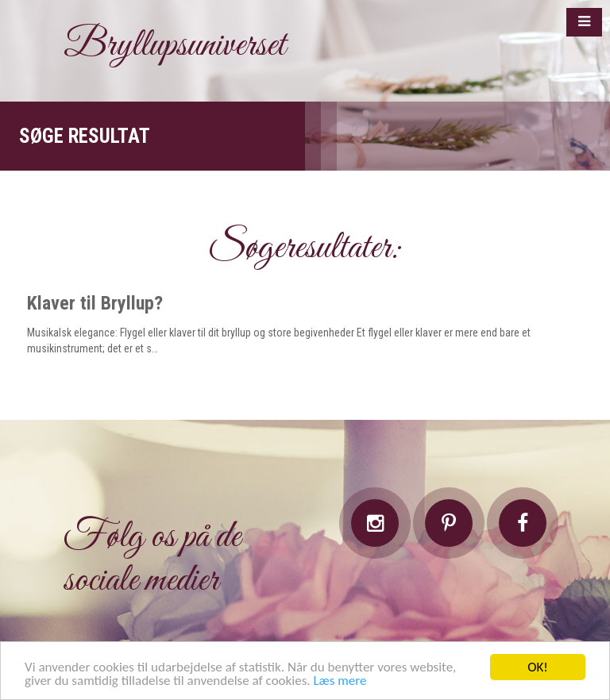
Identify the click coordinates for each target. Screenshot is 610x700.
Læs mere (340, 681)
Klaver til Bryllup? (95, 303)
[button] (584, 22)
